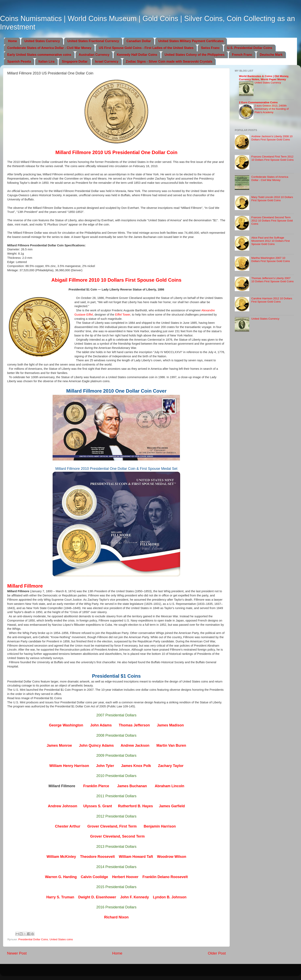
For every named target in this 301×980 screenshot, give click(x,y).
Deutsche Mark (271, 55)
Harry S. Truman (60, 897)
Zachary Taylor (171, 766)
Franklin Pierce (96, 786)
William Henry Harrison (69, 766)
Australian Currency (94, 55)
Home (12, 41)
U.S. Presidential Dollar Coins (250, 48)
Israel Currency (107, 61)
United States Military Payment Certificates (191, 41)
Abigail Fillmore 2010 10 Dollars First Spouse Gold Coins (116, 280)
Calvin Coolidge (95, 877)
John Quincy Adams (96, 745)
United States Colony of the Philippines (195, 55)
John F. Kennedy (135, 897)
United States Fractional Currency (93, 41)
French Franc (242, 55)
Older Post (217, 953)
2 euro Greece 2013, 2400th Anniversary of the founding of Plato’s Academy (272, 109)
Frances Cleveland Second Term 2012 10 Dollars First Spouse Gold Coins (272, 221)
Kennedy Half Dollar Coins (137, 55)
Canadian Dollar (139, 41)
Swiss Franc (210, 48)
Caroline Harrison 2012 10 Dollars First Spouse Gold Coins (272, 300)
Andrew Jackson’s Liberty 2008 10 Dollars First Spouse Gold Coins (272, 138)
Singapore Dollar (75, 61)
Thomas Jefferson (134, 725)
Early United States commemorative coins (39, 55)
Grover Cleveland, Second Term (117, 836)
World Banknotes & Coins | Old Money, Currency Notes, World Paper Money (264, 78)
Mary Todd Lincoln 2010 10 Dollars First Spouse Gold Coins (272, 199)
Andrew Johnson (63, 806)
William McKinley (61, 857)
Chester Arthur (68, 826)
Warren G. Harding (61, 877)
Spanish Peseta (19, 61)
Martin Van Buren (171, 745)
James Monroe (59, 745)
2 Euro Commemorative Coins (258, 102)
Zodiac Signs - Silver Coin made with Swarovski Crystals (169, 61)
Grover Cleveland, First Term (112, 826)
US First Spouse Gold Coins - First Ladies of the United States (146, 48)
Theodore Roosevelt (97, 857)
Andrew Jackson (135, 745)
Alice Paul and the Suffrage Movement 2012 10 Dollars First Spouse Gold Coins (270, 241)
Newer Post (17, 953)
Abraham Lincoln (169, 786)
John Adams (101, 725)
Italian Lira (46, 61)
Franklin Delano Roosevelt (165, 877)
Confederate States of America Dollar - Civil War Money (49, 48)
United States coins (61, 939)
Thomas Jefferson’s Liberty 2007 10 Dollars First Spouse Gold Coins (272, 280)
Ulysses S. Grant (98, 806)
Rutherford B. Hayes (135, 806)
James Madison (170, 725)
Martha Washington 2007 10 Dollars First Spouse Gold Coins (270, 259)
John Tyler (105, 766)
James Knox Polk (136, 766)
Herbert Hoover (125, 877)
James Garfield (172, 806)
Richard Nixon (116, 917)
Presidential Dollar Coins (33, 939)
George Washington (66, 725)
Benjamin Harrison (160, 826)
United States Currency (42, 41)
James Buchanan (132, 786)
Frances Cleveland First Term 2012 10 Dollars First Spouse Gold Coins (272, 158)
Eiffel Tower (123, 315)
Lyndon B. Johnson (170, 897)
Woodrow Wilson (172, 857)
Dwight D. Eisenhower (97, 897)
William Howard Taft (136, 857)
